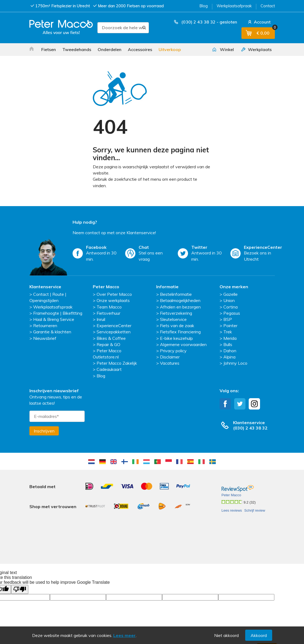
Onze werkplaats (113, 300)
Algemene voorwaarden (183, 344)
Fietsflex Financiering (180, 332)
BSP (228, 319)
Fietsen (49, 49)
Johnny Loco (235, 363)
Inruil (101, 319)
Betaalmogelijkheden (180, 300)
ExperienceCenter (114, 326)
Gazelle (230, 294)
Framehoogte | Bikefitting (58, 313)
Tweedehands (77, 49)
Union (229, 300)
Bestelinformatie (176, 294)
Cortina (230, 307)
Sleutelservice (173, 319)
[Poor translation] (20, 564)
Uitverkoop (170, 49)
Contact (268, 6)
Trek (228, 332)
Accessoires (140, 49)
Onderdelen (110, 49)
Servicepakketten (114, 332)
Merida (230, 338)
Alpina (229, 357)
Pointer (230, 326)
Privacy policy (173, 351)
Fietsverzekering (176, 313)
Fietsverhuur (108, 313)
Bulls (228, 344)
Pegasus (232, 313)
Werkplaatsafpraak (234, 6)
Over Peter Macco (114, 294)
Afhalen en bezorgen (180, 307)
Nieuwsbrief (45, 338)
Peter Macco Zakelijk (117, 363)
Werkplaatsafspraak (53, 307)
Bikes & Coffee (111, 338)
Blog (204, 6)
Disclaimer (170, 357)
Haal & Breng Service (54, 319)
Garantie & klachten (52, 332)
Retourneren (45, 326)
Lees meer (124, 635)
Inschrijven (44, 431)
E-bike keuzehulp (176, 338)
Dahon (230, 351)
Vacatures (170, 363)
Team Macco (109, 307)
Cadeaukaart (109, 369)
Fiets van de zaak (177, 326)
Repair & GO (108, 344)
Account (259, 22)
